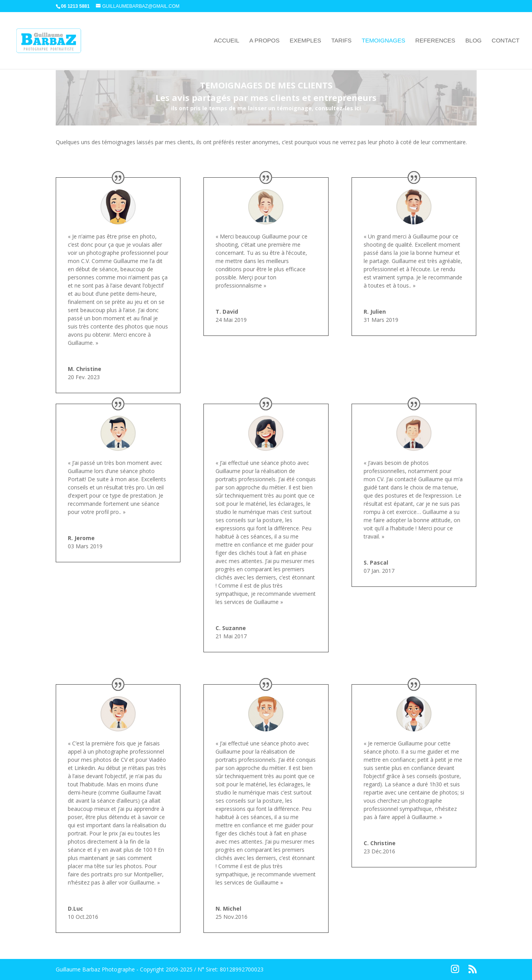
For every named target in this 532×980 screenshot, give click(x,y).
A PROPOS (265, 41)
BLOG (474, 41)
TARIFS (341, 41)
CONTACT (506, 41)
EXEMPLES (305, 41)
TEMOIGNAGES (384, 41)
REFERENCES (436, 41)
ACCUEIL (227, 41)
